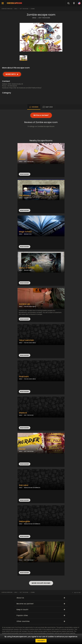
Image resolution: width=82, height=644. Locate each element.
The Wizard (24, 195)
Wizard (22, 159)
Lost (21, 558)
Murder (22, 449)
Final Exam (24, 377)
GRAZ (34, 18)
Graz (16, 9)
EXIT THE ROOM (44, 18)
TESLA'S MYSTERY (26, 340)
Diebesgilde (24, 521)
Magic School (25, 232)
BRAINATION (28, 198)
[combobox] (74, 3)
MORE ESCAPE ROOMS (41, 583)
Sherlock (23, 413)
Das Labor (24, 485)
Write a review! (41, 115)
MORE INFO (11, 74)
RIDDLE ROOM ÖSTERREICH (32, 488)
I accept (41, 641)
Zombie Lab (25, 304)
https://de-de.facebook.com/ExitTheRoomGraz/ (25, 88)
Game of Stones (27, 268)
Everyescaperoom (7, 9)
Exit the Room (24, 9)
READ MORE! (25, 210)
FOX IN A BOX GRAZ (30, 343)
